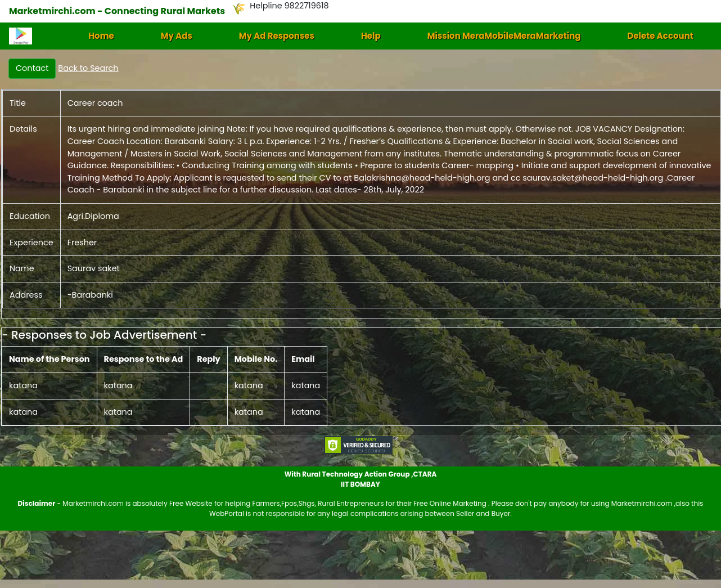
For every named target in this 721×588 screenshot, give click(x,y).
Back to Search (88, 68)
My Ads (177, 36)
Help (371, 36)
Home (101, 36)
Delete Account (660, 36)
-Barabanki (90, 295)
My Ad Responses (277, 36)
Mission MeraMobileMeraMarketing (504, 36)
